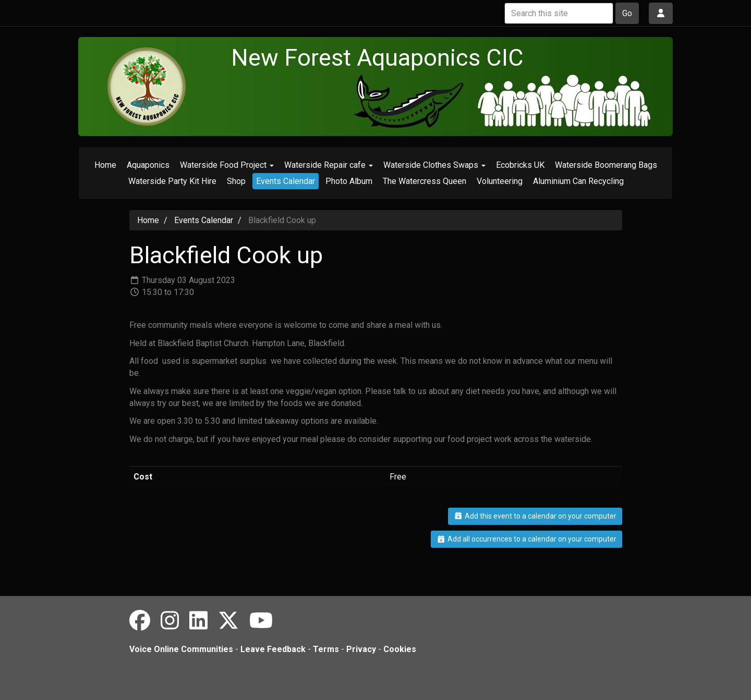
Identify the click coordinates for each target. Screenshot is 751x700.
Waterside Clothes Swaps (434, 165)
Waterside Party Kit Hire (172, 181)
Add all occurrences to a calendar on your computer (526, 539)
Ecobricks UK (520, 165)
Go (627, 13)
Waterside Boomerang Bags (606, 165)
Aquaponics (148, 165)
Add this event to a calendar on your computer (535, 516)
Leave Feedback (273, 649)
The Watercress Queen (425, 181)
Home (105, 165)
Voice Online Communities (181, 649)
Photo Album (349, 181)
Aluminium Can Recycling (578, 181)
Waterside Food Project (227, 165)
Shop (236, 181)
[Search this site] (559, 13)
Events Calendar (286, 181)
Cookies (400, 649)
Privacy (361, 649)
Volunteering (500, 181)
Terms (326, 649)
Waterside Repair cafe (329, 165)
